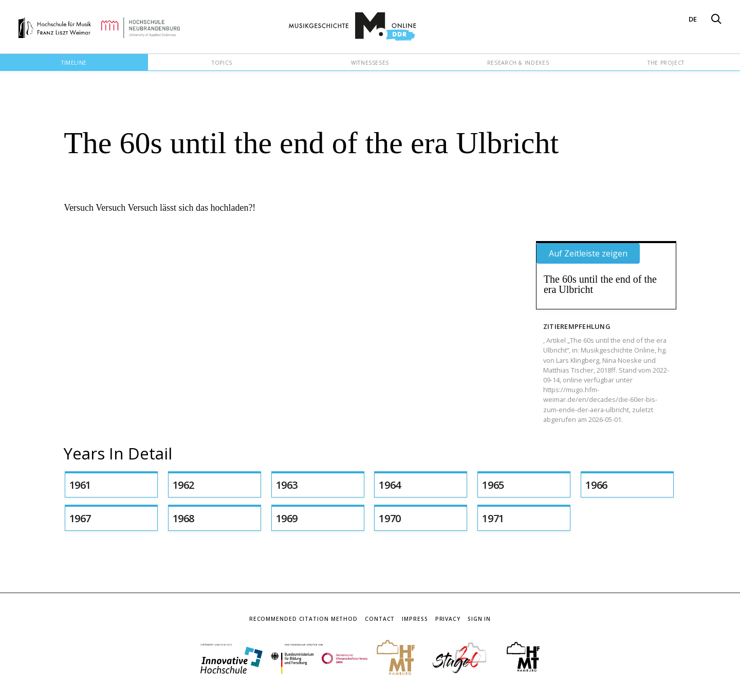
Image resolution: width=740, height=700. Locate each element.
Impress (415, 619)
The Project (666, 63)
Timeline (74, 63)
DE (693, 19)
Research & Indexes (518, 63)
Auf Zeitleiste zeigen (588, 253)
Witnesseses (370, 63)
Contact (380, 619)
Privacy (448, 619)
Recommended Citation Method (303, 619)
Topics (222, 63)
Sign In (479, 619)
